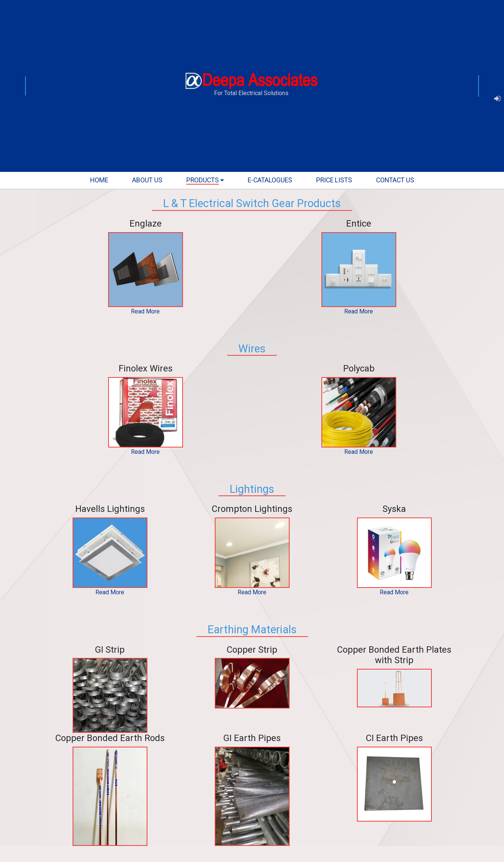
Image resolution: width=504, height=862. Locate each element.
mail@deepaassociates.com (442, 92)
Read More (145, 311)
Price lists (334, 180)
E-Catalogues (270, 180)
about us (147, 180)
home (99, 180)
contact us (395, 180)
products (203, 180)
